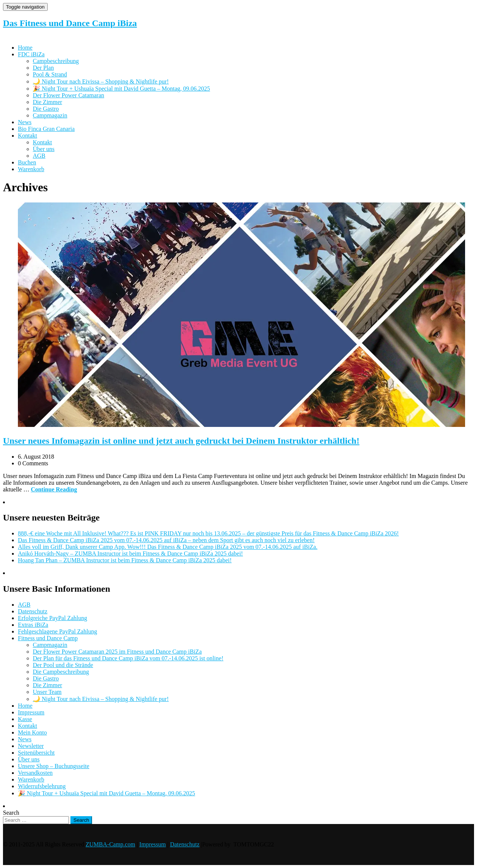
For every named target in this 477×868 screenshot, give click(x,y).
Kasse (25, 719)
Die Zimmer (48, 102)
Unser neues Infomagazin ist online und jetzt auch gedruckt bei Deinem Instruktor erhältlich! (181, 441)
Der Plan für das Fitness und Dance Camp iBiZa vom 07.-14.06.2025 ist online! (128, 658)
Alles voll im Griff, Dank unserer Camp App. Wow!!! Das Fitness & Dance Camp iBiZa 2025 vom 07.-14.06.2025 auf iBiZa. (168, 547)
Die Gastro (46, 109)
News (25, 122)
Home (25, 48)
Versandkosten (35, 773)
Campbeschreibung (56, 61)
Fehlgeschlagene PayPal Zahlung (57, 631)
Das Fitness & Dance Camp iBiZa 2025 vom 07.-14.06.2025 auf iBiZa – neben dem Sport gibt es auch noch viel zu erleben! (166, 540)
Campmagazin (50, 115)
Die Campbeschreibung (61, 672)
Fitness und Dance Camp (48, 638)
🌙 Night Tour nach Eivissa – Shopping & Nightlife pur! (101, 81)
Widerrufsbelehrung (42, 786)
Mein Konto (32, 732)
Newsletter (31, 746)
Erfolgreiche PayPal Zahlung (53, 618)
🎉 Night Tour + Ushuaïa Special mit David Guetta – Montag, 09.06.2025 (121, 89)
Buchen (27, 162)
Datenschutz (33, 611)
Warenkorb (31, 169)
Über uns (44, 149)
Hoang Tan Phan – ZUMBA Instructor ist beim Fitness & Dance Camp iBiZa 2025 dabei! (125, 560)
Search (11, 813)
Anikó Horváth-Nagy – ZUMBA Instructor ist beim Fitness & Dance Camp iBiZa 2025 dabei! (130, 553)
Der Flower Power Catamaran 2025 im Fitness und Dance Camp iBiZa (117, 652)
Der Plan (43, 68)
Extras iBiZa (33, 625)
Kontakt (28, 136)
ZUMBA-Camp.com (110, 844)
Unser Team (47, 692)
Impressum (31, 712)
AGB (39, 156)
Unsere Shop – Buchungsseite (54, 766)
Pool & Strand (50, 74)
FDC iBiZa (31, 54)
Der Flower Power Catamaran (69, 95)
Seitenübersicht (36, 753)
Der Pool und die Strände (63, 665)
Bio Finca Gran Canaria (46, 129)
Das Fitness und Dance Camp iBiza (70, 23)
